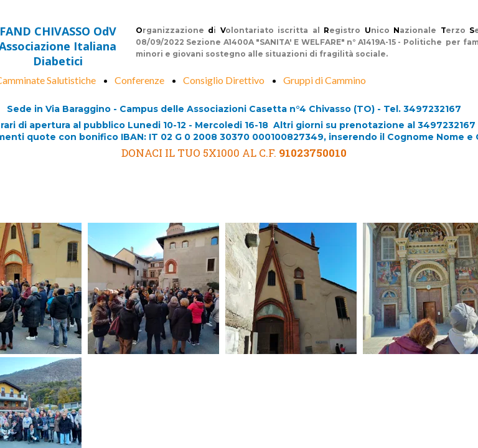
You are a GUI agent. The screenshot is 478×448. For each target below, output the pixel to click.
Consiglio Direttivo (224, 80)
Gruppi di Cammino (325, 80)
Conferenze (139, 80)
